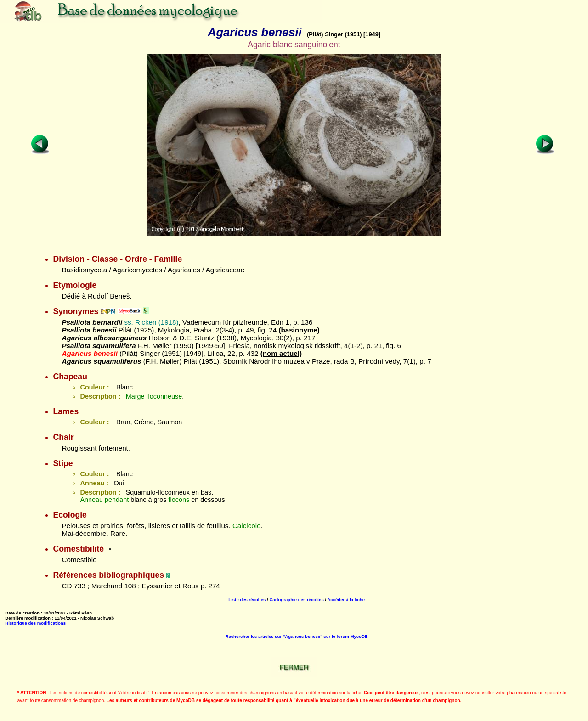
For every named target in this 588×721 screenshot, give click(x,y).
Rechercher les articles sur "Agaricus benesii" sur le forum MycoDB (296, 636)
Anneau (91, 500)
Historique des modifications (35, 623)
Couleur (92, 387)
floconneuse (164, 396)
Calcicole (247, 526)
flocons (179, 500)
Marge (135, 396)
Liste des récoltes (247, 600)
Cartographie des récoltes (296, 600)
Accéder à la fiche (346, 600)
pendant (117, 500)
